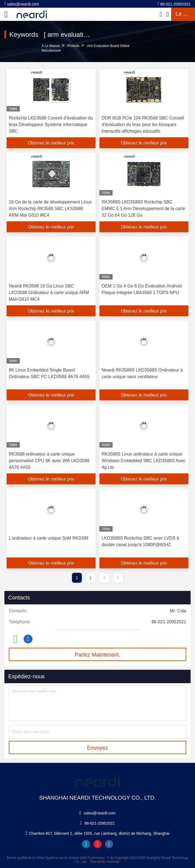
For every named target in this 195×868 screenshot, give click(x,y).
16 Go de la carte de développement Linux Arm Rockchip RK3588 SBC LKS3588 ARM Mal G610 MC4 (50, 209)
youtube (98, 844)
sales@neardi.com (22, 4)
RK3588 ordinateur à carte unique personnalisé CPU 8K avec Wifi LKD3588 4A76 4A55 (49, 461)
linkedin (86, 844)
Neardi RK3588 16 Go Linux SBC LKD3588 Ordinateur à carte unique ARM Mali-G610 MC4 (49, 293)
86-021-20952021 (174, 4)
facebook (109, 844)
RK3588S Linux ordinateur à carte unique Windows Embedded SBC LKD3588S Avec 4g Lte (144, 461)
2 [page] (91, 578)
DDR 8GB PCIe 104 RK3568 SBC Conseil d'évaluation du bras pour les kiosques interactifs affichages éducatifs (143, 125)
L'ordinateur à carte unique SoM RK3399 (48, 538)
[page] (104, 578)
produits (73, 46)
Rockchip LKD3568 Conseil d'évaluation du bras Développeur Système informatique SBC (51, 125)
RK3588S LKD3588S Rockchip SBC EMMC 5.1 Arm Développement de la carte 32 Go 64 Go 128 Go (143, 209)
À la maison (51, 46)
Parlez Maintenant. (98, 655)
